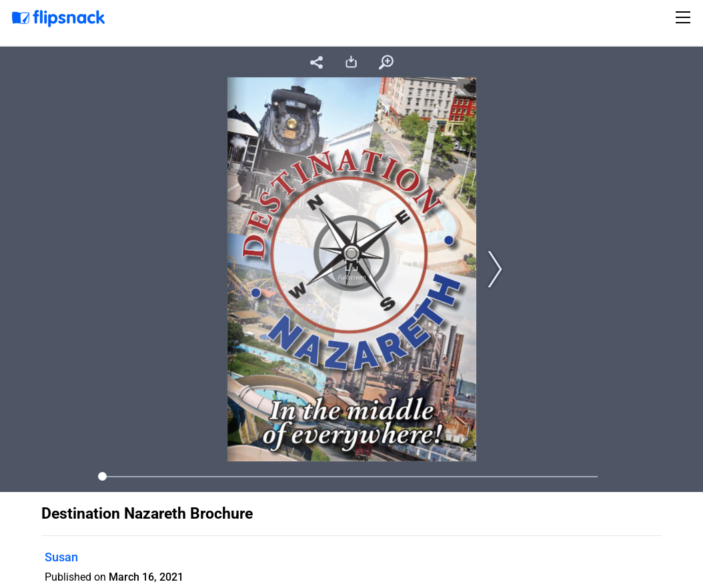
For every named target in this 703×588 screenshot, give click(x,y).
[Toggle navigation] (685, 17)
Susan (61, 557)
